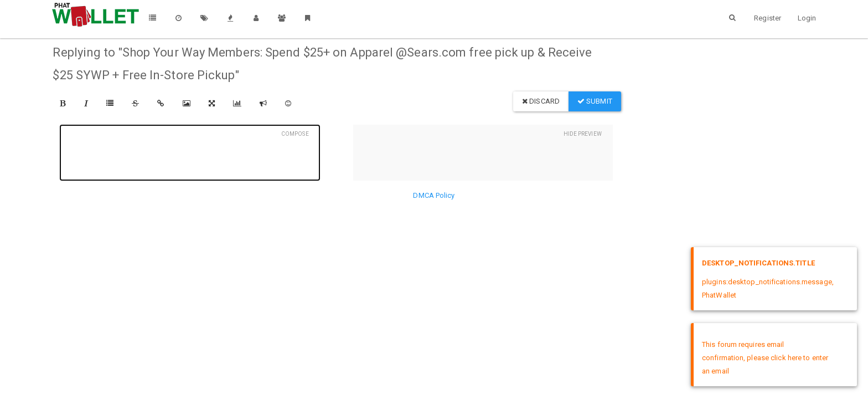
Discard (541, 101)
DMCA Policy (434, 195)
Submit (595, 101)
